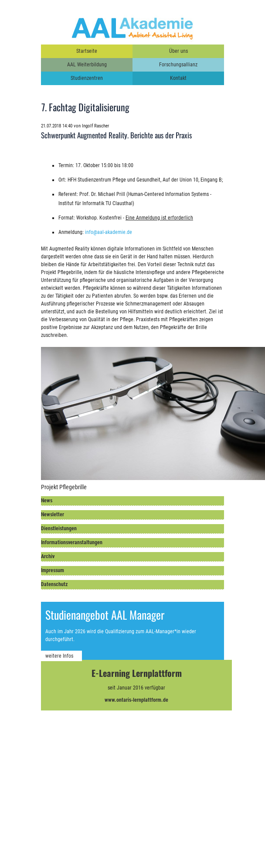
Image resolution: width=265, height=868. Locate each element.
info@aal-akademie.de (109, 232)
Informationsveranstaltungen (72, 542)
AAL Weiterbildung (87, 65)
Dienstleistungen (59, 528)
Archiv (48, 556)
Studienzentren (87, 78)
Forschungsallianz (178, 65)
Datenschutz (54, 584)
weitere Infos (59, 656)
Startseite (87, 51)
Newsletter (53, 515)
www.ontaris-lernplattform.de (136, 700)
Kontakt (178, 78)
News (47, 501)
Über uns (178, 51)
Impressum (53, 570)
